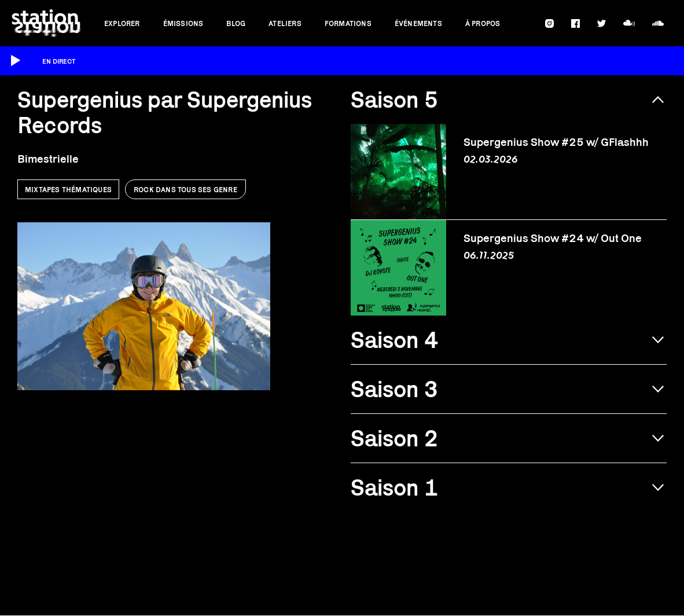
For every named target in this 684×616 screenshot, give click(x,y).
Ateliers (285, 23)
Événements (418, 23)
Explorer (122, 23)
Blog (236, 23)
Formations (348, 23)
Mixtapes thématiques (68, 190)
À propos (483, 23)
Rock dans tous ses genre (185, 190)
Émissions (183, 23)
